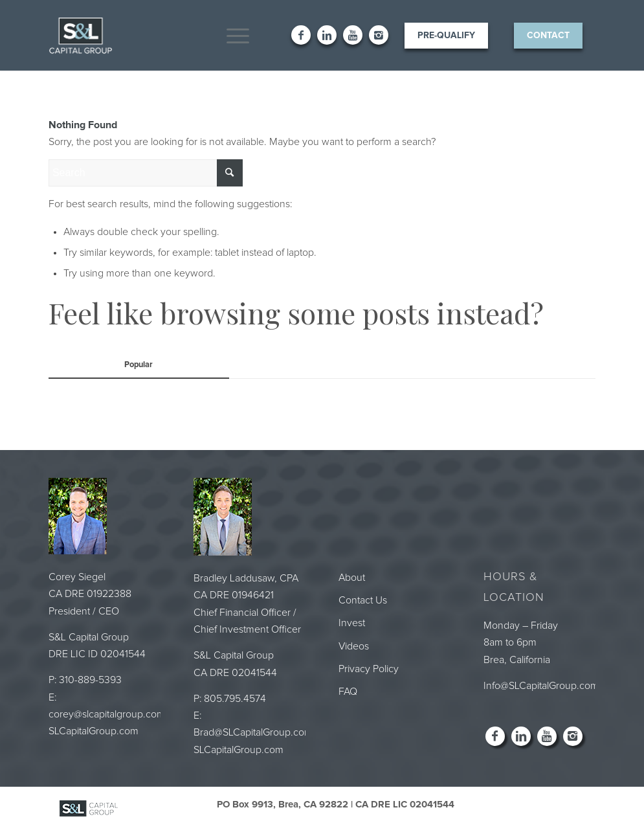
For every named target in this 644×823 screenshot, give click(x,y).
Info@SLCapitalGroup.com (541, 686)
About (352, 578)
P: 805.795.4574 (230, 699)
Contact (548, 36)
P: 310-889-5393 (85, 680)
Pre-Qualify (446, 36)
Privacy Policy (369, 669)
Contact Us (363, 600)
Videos (354, 646)
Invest (352, 623)
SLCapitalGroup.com (94, 731)
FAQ (348, 692)
